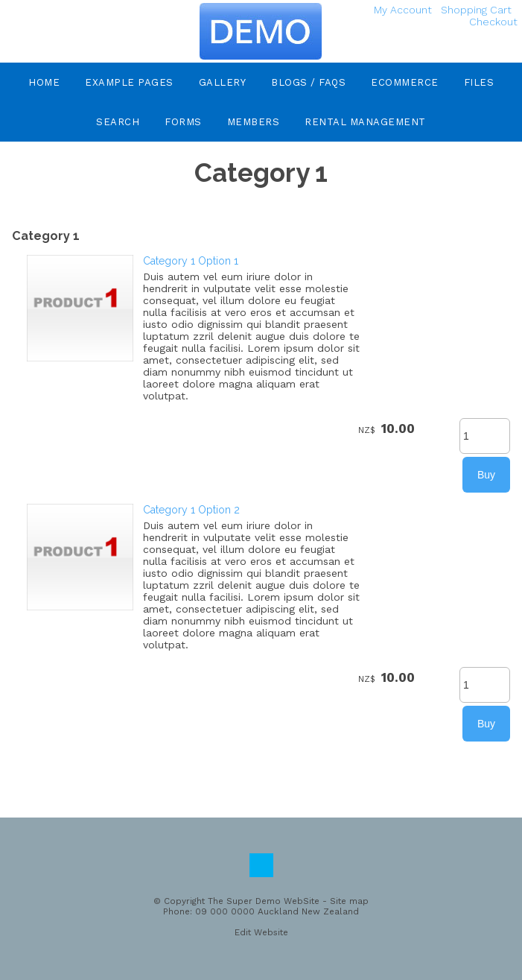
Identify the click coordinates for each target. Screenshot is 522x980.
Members (254, 122)
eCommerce (405, 82)
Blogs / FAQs (308, 82)
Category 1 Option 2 (191, 510)
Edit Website (261, 932)
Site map (349, 901)
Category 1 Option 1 (191, 261)
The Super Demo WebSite (264, 901)
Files (479, 82)
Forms (183, 122)
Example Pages (129, 82)
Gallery (223, 82)
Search (118, 122)
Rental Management (365, 122)
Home (44, 82)
